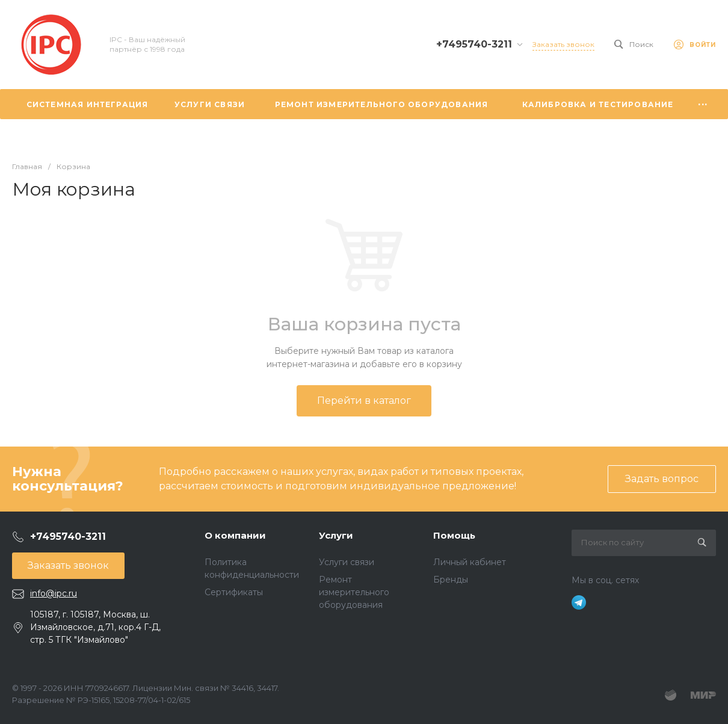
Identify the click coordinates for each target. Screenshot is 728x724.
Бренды (451, 580)
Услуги (336, 535)
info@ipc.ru (54, 593)
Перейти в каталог (364, 401)
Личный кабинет (470, 562)
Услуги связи (347, 562)
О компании (235, 535)
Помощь (454, 535)
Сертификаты (234, 592)
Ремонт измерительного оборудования (354, 592)
